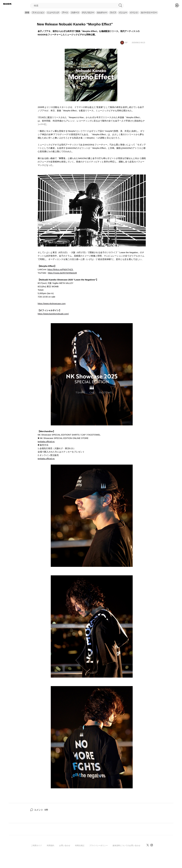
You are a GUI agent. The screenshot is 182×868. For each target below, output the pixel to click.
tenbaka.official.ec (46, 447)
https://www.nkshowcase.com (52, 309)
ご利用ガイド (36, 851)
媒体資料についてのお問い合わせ (126, 851)
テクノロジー (88, 15)
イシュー (135, 15)
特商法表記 (80, 851)
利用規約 (50, 851)
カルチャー (106, 15)
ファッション (22, 15)
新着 (7, 15)
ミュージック (41, 15)
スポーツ (71, 15)
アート (57, 15)
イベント (150, 15)
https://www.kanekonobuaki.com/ (53, 319)
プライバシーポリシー (99, 851)
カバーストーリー (169, 15)
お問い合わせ (65, 851)
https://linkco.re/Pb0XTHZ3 (60, 275)
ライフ (121, 15)
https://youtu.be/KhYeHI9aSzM (62, 278)
